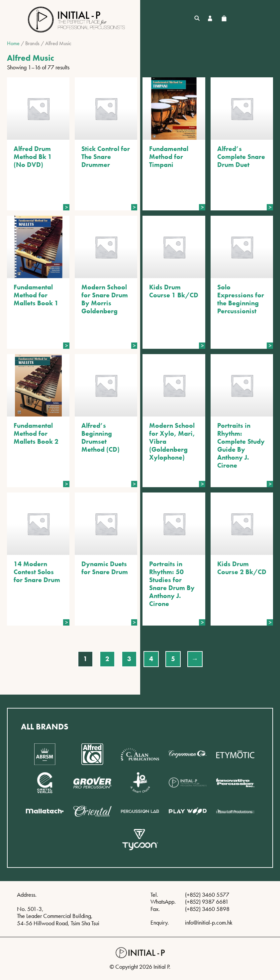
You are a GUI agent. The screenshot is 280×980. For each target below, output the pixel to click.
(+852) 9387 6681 (207, 902)
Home (13, 43)
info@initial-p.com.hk (209, 922)
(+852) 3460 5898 (207, 909)
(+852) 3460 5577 (207, 895)
